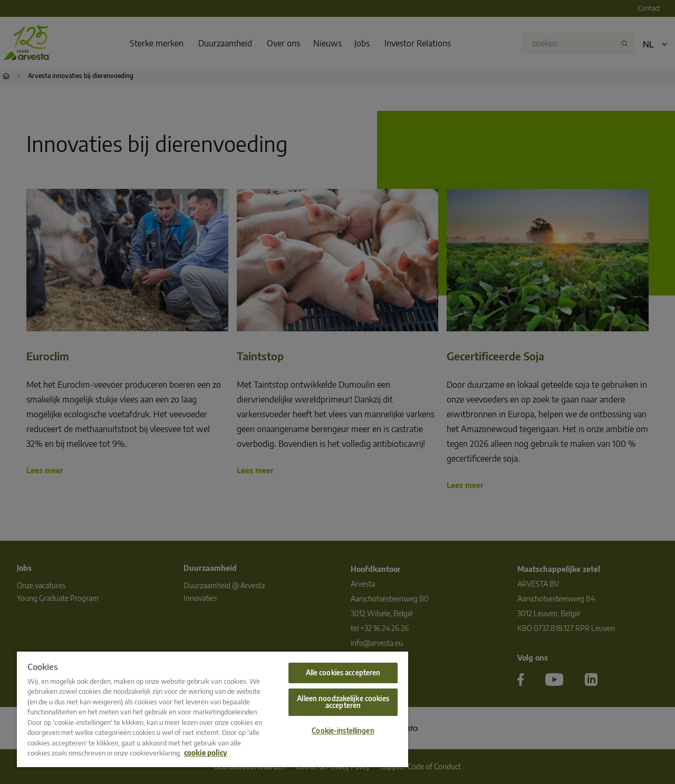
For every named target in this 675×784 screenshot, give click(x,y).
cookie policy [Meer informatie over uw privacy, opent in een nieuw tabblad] (206, 753)
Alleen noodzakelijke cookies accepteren (343, 702)
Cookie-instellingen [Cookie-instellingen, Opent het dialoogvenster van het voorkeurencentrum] (343, 731)
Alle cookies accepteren (343, 673)
